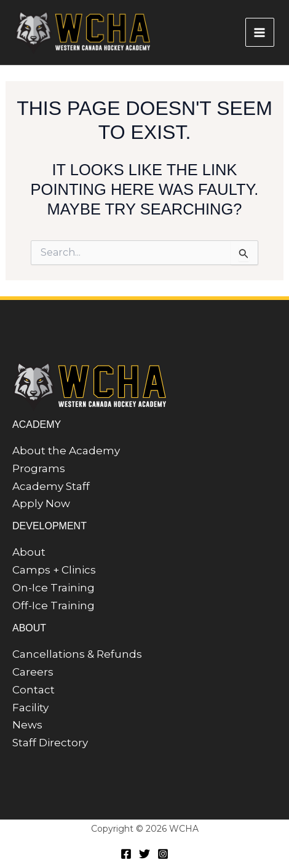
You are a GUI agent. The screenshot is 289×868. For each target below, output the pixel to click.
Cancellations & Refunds (77, 654)
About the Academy (66, 451)
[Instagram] (163, 854)
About (29, 552)
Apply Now (41, 503)
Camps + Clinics (54, 570)
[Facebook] (126, 854)
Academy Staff (51, 486)
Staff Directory (50, 743)
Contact (34, 690)
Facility (30, 708)
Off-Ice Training (53, 606)
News (27, 725)
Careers (33, 672)
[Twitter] (144, 854)
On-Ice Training (53, 588)
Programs (39, 468)
